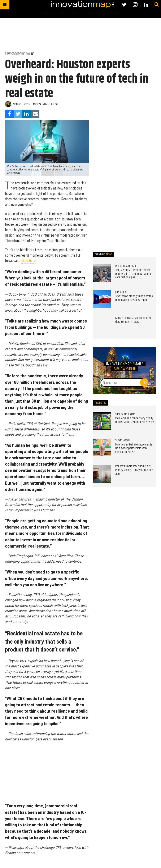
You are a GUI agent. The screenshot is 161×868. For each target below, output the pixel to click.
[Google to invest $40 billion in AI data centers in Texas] (102, 325)
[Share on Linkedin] (27, 114)
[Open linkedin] (146, 5)
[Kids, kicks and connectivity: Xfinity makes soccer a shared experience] (102, 421)
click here (29, 260)
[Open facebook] (113, 5)
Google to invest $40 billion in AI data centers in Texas (133, 320)
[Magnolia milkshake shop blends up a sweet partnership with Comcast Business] (102, 448)
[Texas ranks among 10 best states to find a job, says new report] (102, 299)
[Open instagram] (135, 5)
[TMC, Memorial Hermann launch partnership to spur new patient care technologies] (102, 273)
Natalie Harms (21, 104)
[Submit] (157, 5)
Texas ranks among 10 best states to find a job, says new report (134, 298)
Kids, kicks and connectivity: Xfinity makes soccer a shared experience (135, 420)
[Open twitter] (124, 5)
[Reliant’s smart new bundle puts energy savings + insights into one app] (102, 474)
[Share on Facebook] (9, 114)
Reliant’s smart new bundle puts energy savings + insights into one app (134, 470)
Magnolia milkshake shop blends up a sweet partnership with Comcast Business (134, 448)
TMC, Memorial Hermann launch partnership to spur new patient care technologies (133, 274)
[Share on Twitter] (18, 114)
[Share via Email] (35, 114)
